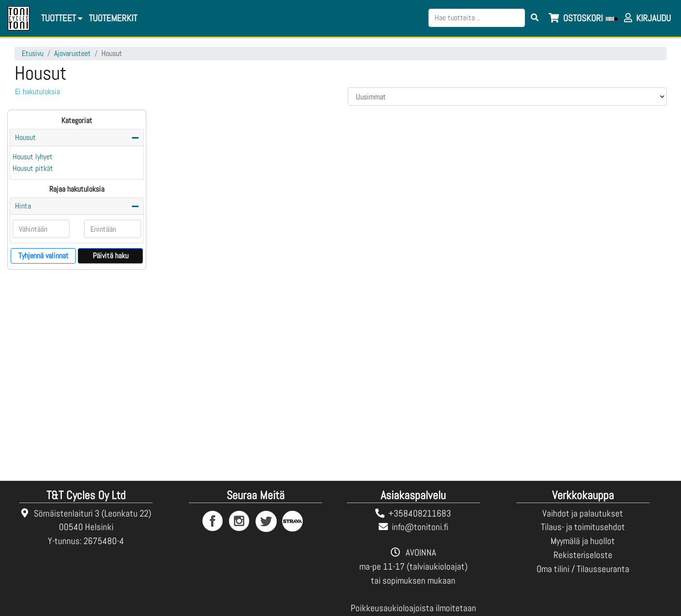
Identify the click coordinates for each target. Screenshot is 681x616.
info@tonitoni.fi (420, 527)
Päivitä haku (111, 256)
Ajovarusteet (72, 53)
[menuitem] (112, 19)
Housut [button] (25, 137)
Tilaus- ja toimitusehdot (583, 527)
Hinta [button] (23, 206)
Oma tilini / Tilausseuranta (583, 569)
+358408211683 (420, 513)
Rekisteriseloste (583, 555)
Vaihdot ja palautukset (583, 513)
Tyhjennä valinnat (43, 256)
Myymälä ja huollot (583, 541)
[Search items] (535, 18)
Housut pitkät (33, 168)
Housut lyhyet (33, 157)
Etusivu (33, 53)
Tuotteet (62, 18)
